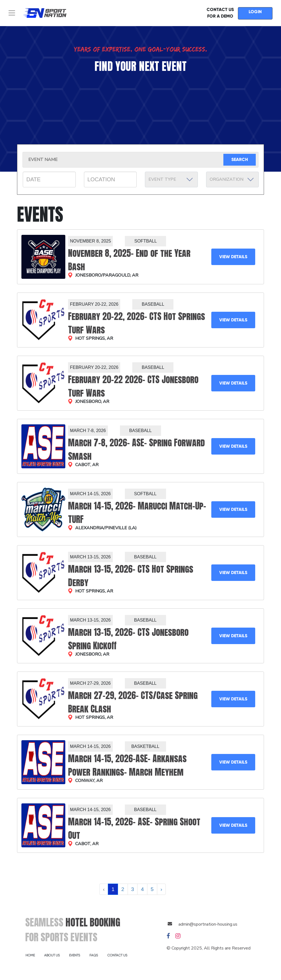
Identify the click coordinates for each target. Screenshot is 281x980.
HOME (30, 955)
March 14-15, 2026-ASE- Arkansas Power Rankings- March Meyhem (127, 765)
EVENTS (75, 955)
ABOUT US (52, 955)
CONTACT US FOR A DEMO (220, 13)
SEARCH (240, 159)
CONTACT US (117, 955)
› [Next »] (161, 889)
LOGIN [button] (255, 12)
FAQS (94, 955)
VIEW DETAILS (233, 257)
